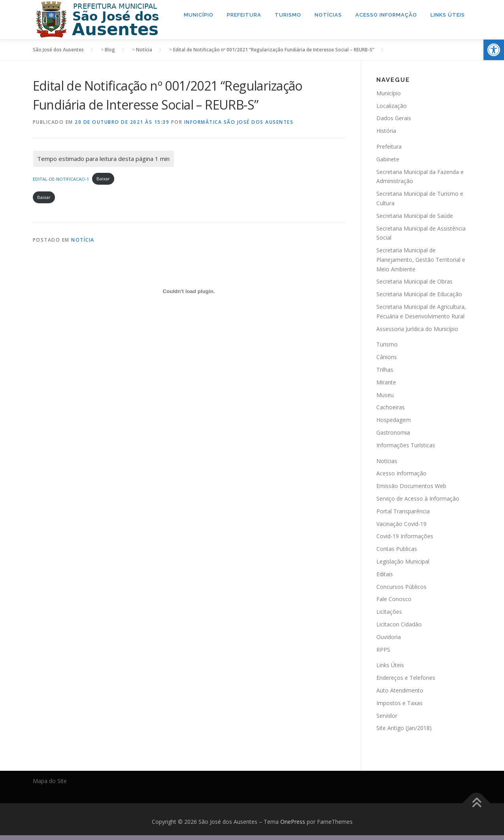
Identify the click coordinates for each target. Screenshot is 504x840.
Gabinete (388, 159)
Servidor (387, 715)
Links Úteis (448, 15)
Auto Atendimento (400, 690)
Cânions (387, 357)
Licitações (389, 612)
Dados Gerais (394, 118)
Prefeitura (244, 15)
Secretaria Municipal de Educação (419, 294)
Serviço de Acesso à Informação (418, 499)
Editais (385, 574)
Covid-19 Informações (405, 536)
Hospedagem (394, 420)
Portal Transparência (403, 511)
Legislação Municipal (403, 561)
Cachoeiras (391, 407)
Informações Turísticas (406, 445)
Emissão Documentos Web (411, 486)
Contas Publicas (397, 549)
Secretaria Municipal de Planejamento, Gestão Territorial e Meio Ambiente (421, 260)
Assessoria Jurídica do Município (417, 328)
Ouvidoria (389, 637)
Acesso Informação (386, 15)
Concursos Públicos (401, 586)
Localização (392, 105)
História (386, 131)
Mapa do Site (50, 781)
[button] (494, 50)
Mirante (386, 382)
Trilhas (385, 370)
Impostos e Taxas (399, 703)
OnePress (293, 822)
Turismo (288, 15)
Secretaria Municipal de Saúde (415, 215)
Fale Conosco (394, 599)
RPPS (383, 649)
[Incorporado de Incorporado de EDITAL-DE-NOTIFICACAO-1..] (189, 291)
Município (199, 15)
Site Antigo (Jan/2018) (404, 728)
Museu (385, 394)
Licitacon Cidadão (399, 624)
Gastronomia (393, 432)
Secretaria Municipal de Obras (414, 281)
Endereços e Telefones (406, 678)
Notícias (328, 15)
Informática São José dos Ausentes (239, 122)
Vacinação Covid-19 (401, 523)
